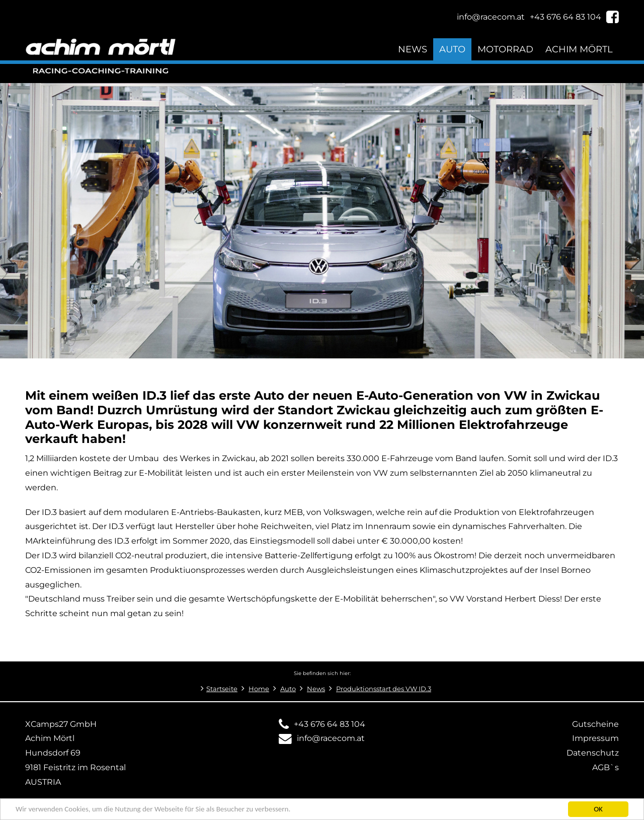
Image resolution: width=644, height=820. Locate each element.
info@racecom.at (331, 738)
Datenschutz (593, 753)
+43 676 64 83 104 (330, 724)
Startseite (222, 689)
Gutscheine (595, 724)
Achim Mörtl (579, 49)
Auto (452, 49)
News (413, 49)
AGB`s (606, 767)
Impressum (595, 738)
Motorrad (505, 49)
